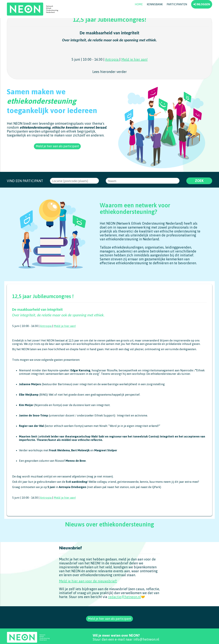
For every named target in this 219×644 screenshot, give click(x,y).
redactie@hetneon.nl (124, 609)
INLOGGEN (202, 16)
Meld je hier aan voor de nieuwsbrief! (88, 594)
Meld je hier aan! (134, 71)
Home (139, 16)
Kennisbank (155, 16)
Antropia (112, 71)
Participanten (177, 16)
